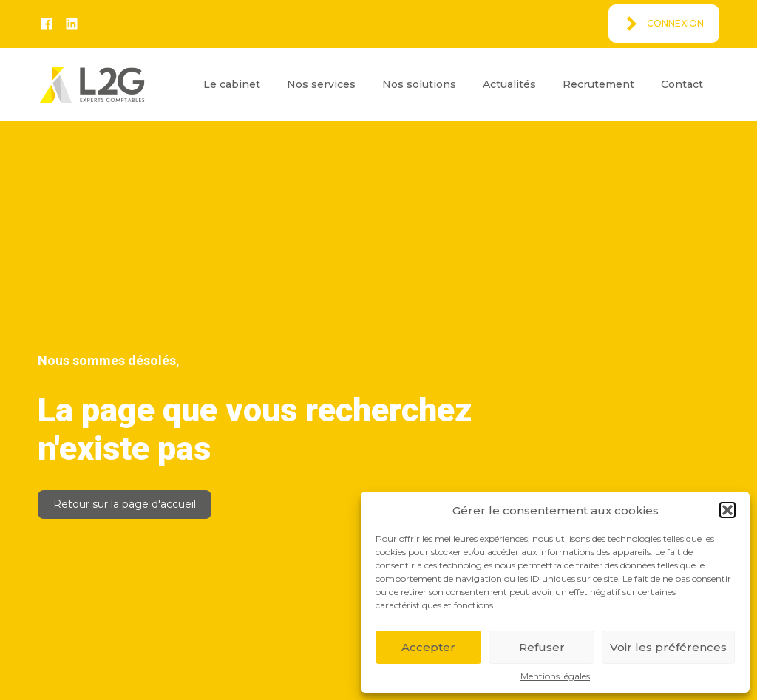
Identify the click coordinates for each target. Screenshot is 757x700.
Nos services (321, 84)
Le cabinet (232, 84)
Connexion (675, 23)
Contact (682, 84)
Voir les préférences (668, 647)
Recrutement (598, 84)
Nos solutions (419, 84)
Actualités (509, 84)
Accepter (428, 647)
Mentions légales (555, 676)
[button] (727, 510)
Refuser (542, 647)
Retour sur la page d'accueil (125, 504)
